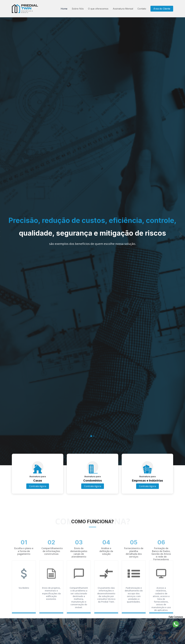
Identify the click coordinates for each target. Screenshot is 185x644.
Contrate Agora (38, 486)
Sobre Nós (78, 9)
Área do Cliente (162, 9)
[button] (5, 240)
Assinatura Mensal (123, 9)
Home (64, 9)
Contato (142, 9)
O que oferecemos (98, 9)
